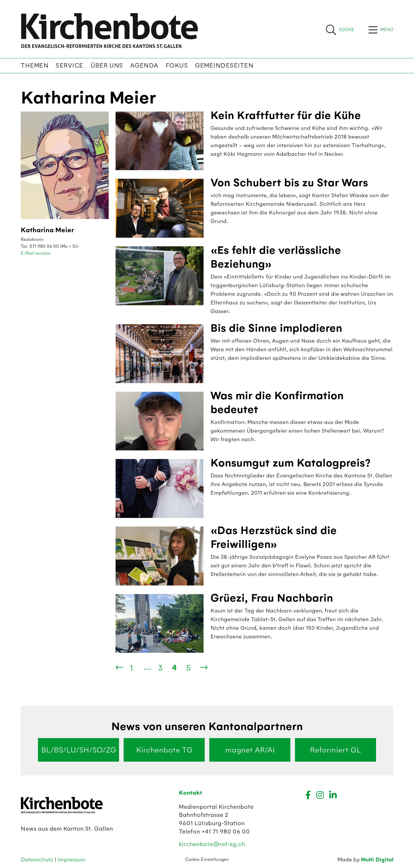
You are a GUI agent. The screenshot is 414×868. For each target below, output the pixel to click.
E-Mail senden (36, 253)
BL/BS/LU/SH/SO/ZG (79, 750)
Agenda (144, 66)
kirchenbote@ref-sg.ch (212, 844)
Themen (34, 66)
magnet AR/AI (250, 750)
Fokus (177, 66)
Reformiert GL (336, 750)
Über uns (107, 66)
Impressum (71, 860)
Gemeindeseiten (224, 66)
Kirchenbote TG (164, 750)
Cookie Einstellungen (207, 859)
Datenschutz (38, 860)
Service (69, 66)
